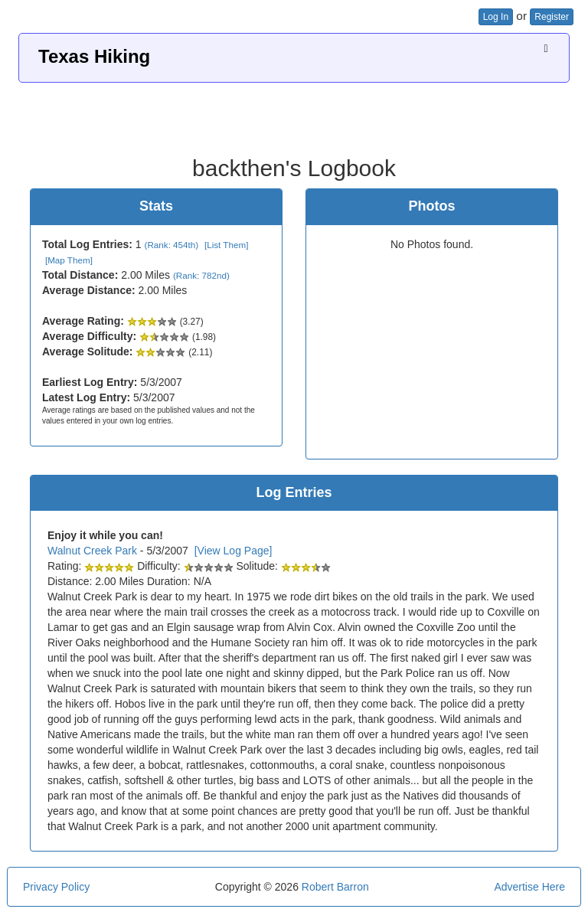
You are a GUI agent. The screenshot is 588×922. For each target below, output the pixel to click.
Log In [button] (496, 17)
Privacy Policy (56, 887)
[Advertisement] (294, 113)
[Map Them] (69, 260)
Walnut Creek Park (92, 551)
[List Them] (226, 245)
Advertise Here (529, 887)
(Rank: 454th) (172, 245)
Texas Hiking (94, 56)
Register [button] (552, 17)
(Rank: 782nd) (201, 275)
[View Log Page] (234, 551)
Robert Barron (335, 887)
